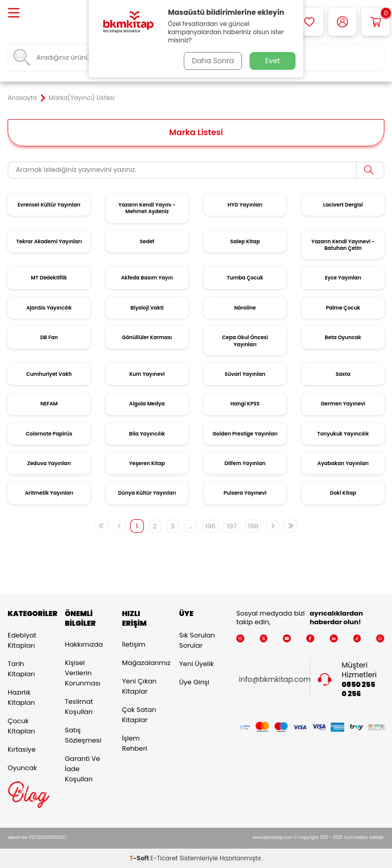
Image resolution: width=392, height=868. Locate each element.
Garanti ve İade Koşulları (82, 769)
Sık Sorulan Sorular (197, 640)
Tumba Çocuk (245, 278)
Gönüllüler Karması (147, 337)
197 (231, 526)
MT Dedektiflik (49, 278)
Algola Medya (147, 404)
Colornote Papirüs (49, 434)
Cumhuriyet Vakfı (49, 374)
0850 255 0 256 (359, 690)
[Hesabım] (342, 22)
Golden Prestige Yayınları (245, 434)
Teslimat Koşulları (79, 707)
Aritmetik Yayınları (49, 493)
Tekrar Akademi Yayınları (49, 241)
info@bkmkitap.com (275, 680)
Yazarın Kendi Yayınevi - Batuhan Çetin (343, 245)
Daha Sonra (213, 61)
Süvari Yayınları (245, 374)
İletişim (134, 644)
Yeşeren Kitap (147, 463)
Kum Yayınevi (147, 374)
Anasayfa (22, 98)
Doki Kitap (343, 493)
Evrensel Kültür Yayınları (49, 205)
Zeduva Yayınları (49, 463)
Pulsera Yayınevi (245, 493)
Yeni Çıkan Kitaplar (139, 686)
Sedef (147, 241)
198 (253, 526)
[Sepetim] (375, 22)
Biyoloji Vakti (147, 308)
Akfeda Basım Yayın (147, 278)
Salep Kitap (245, 241)
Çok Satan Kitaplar (139, 715)
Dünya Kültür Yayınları (147, 493)
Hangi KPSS (245, 404)
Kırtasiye (22, 749)
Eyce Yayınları (343, 278)
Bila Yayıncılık (147, 434)
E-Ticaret (164, 858)
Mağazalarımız (143, 663)
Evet (273, 61)
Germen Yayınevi (343, 404)
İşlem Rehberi (134, 743)
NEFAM (49, 404)
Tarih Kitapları (21, 669)
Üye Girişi (194, 682)
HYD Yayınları (245, 205)
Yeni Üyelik (197, 664)
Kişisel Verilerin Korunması (83, 673)
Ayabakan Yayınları (343, 463)
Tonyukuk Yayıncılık (343, 434)
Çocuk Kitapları (21, 726)
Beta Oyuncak (343, 337)
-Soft (140, 858)
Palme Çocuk (343, 308)
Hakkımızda (84, 644)
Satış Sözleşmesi (83, 735)
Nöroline (245, 308)
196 (211, 526)
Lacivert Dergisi (343, 205)
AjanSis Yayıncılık (49, 308)
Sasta (343, 374)
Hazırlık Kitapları (21, 697)
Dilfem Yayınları (245, 463)
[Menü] (14, 14)
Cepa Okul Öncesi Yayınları (245, 341)
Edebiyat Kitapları (22, 640)
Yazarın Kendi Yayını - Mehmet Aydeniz (147, 208)
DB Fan (49, 337)
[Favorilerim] (309, 22)
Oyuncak (22, 768)
